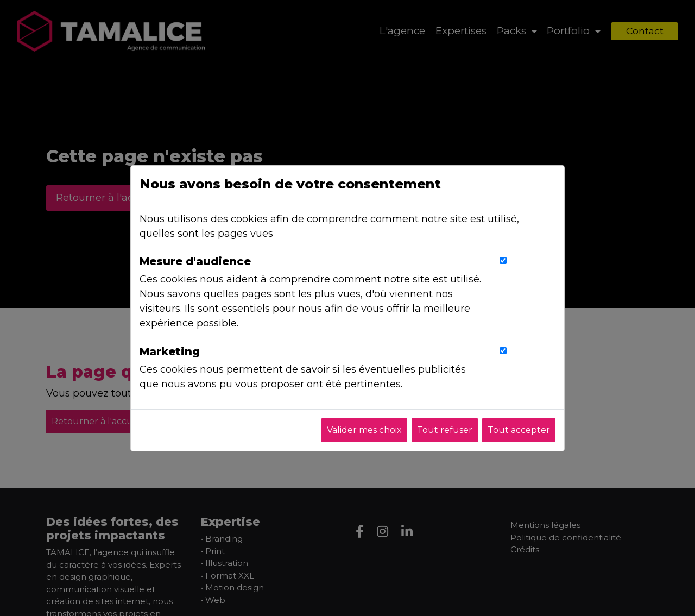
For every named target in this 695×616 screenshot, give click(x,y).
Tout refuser (445, 430)
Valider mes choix (364, 430)
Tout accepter (519, 430)
